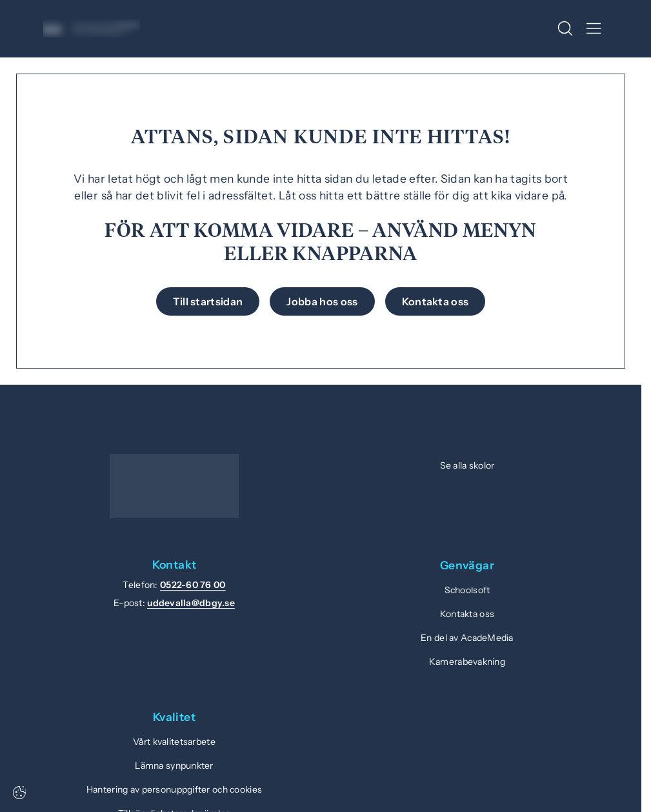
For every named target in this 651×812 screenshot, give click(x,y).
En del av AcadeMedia (467, 638)
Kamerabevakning (467, 662)
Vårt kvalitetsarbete (174, 742)
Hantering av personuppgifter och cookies (174, 789)
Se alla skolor (467, 465)
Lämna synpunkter (174, 766)
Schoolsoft (467, 590)
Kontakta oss (467, 614)
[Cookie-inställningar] (19, 793)
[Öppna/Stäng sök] (565, 28)
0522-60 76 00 (193, 585)
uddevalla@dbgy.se (191, 603)
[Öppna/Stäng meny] (594, 28)
